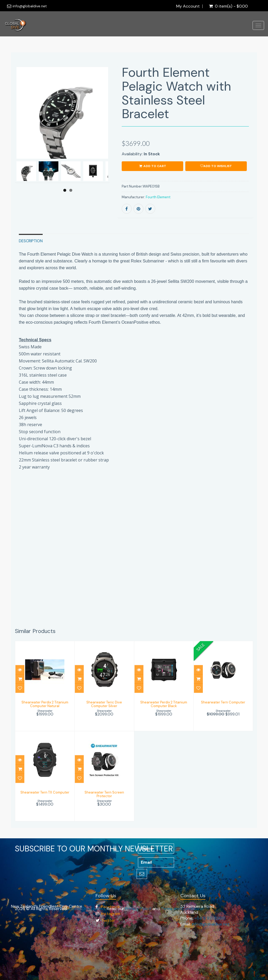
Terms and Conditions (182, 909)
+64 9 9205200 (210, 918)
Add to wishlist (216, 166)
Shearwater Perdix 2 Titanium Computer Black (164, 704)
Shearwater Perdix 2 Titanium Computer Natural (45, 704)
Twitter (108, 920)
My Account (188, 6)
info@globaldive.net (30, 6)
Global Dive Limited (87, 909)
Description (31, 241)
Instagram (111, 914)
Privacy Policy (138, 909)
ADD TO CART (152, 166)
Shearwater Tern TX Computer (45, 792)
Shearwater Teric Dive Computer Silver (104, 704)
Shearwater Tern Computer (223, 702)
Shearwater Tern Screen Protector (104, 794)
